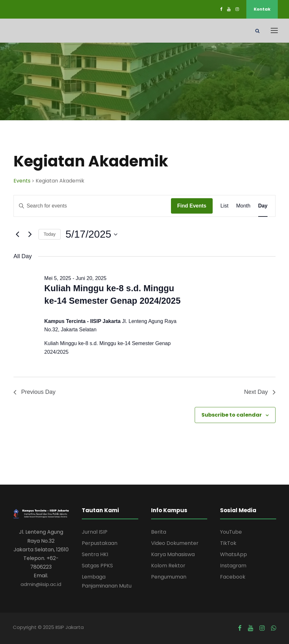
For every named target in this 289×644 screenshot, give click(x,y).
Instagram (233, 566)
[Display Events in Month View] (243, 206)
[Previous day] (17, 234)
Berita (159, 532)
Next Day (260, 392)
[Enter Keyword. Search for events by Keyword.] (92, 206)
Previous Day (34, 392)
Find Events (192, 206)
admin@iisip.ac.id (41, 584)
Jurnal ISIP (95, 532)
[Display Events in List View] (224, 206)
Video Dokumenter (175, 543)
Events (22, 181)
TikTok (228, 543)
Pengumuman (169, 577)
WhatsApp (234, 554)
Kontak (262, 9)
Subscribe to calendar (232, 415)
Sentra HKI (95, 554)
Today (50, 234)
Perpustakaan (100, 543)
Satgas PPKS (97, 566)
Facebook (233, 577)
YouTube (231, 532)
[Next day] (30, 234)
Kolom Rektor (168, 566)
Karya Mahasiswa (173, 554)
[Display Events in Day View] (263, 206)
